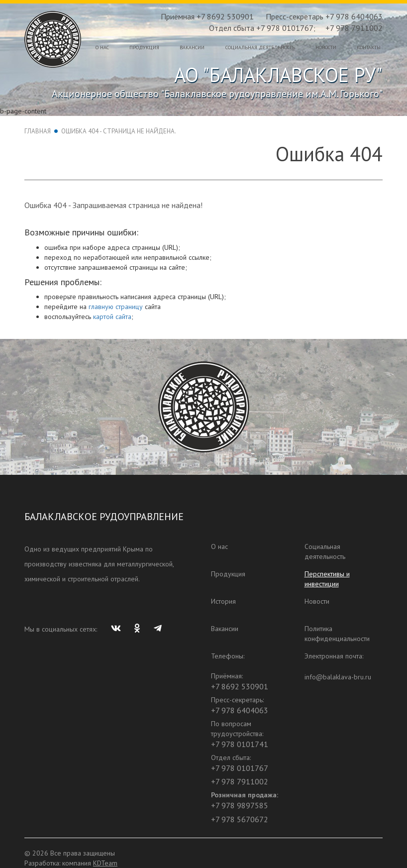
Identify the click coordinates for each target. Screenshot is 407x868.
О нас (102, 48)
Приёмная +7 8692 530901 (207, 16)
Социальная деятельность (260, 48)
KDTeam (105, 863)
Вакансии (192, 48)
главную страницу (116, 307)
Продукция (144, 48)
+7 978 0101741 (240, 744)
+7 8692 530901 (240, 686)
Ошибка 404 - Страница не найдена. (119, 131)
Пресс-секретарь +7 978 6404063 (324, 16)
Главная (38, 131)
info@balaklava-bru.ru (338, 677)
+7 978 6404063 (240, 710)
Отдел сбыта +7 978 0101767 (261, 28)
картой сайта (112, 317)
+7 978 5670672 (240, 819)
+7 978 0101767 (240, 768)
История (223, 601)
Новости (326, 48)
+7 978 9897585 (240, 805)
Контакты (369, 48)
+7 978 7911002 (354, 28)
